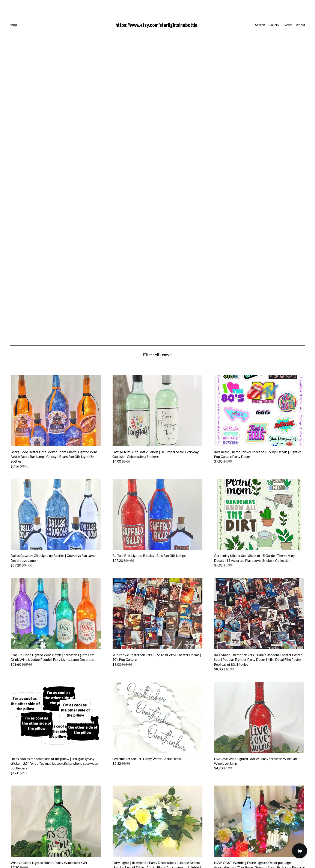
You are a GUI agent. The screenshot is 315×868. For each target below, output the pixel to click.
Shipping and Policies (25, 844)
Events (288, 25)
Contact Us (18, 839)
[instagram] (17, 832)
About (301, 25)
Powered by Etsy (22, 856)
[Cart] (300, 851)
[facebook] (11, 832)
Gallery (274, 25)
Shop (13, 25)
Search (260, 25)
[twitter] (24, 832)
